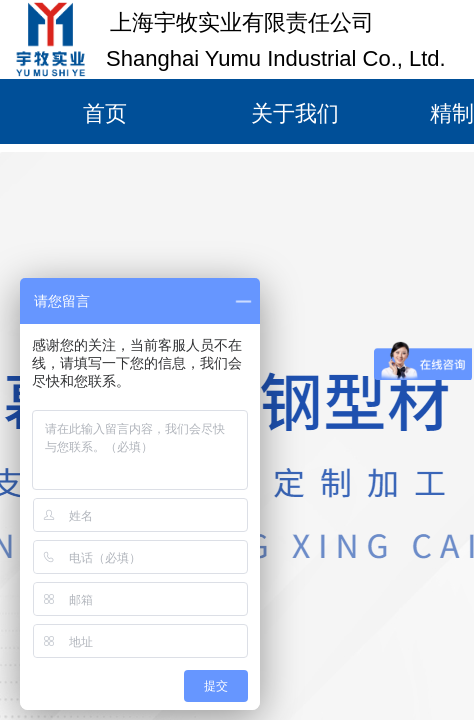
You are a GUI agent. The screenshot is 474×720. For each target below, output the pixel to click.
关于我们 (295, 113)
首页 (105, 113)
